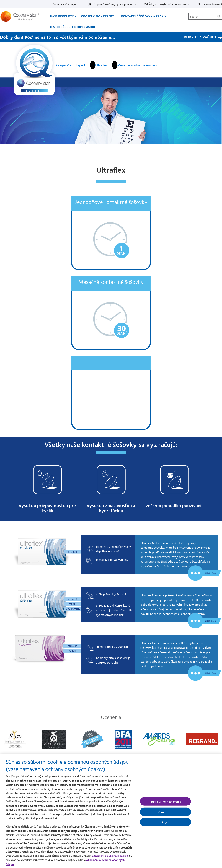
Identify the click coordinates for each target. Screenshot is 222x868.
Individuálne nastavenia (165, 803)
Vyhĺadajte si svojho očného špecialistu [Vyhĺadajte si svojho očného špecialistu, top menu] (167, 4)
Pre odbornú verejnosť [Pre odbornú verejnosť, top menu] (66, 4)
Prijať (165, 824)
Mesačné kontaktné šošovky (137, 65)
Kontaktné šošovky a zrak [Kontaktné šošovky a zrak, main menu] (142, 16)
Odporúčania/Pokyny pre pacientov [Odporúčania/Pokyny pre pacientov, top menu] (115, 4)
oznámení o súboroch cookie (110, 858)
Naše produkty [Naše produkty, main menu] (62, 16)
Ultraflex (101, 65)
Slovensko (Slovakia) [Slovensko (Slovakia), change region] (210, 4)
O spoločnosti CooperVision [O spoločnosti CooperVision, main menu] (73, 27)
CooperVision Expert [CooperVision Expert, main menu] (97, 16)
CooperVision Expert (71, 65)
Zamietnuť (165, 814)
